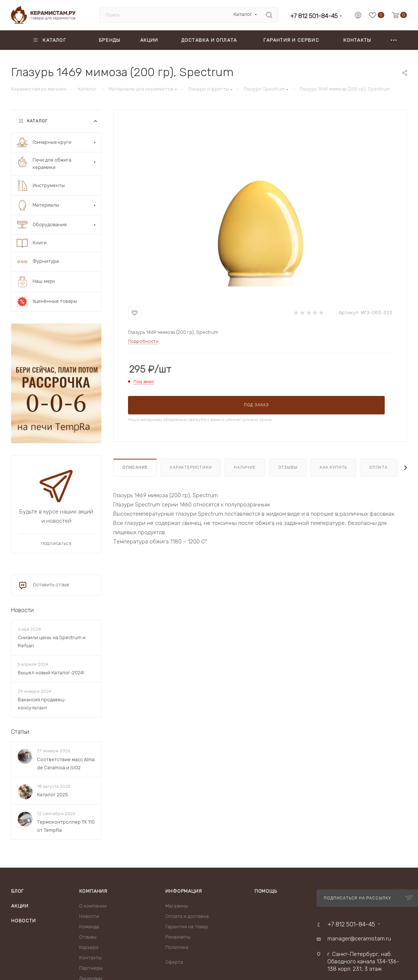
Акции (20, 906)
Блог (17, 891)
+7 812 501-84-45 (314, 16)
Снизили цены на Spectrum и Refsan (52, 642)
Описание (135, 467)
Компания (93, 891)
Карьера (89, 947)
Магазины (177, 906)
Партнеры (91, 968)
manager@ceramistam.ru (359, 939)
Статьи (20, 732)
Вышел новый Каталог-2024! (51, 673)
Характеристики (191, 467)
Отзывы (288, 467)
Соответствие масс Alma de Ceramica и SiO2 (66, 764)
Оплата (378, 467)
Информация (183, 891)
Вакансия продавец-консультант (42, 704)
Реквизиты (178, 937)
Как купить (333, 467)
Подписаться (56, 544)
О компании (93, 906)
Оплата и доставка (187, 916)
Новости (22, 610)
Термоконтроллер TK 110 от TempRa (66, 826)
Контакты (90, 958)
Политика (177, 947)
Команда (89, 927)
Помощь (266, 891)
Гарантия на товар (187, 927)
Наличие (245, 467)
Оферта (174, 962)
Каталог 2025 (53, 795)
